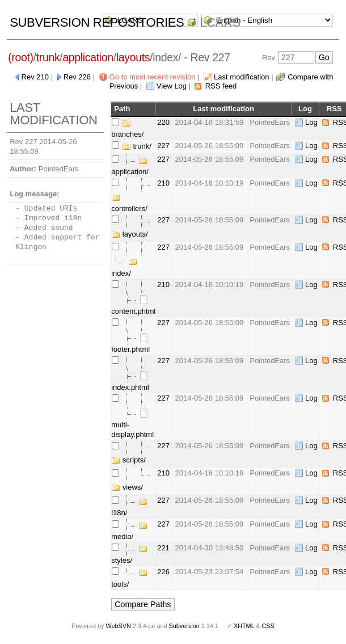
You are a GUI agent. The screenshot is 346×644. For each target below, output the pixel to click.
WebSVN (118, 626)
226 (163, 572)
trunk (48, 57)
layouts (133, 57)
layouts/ (129, 234)
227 (163, 146)
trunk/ (137, 146)
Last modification (242, 77)
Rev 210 (35, 77)
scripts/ (128, 460)
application (88, 57)
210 (163, 183)
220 (163, 122)
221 (163, 548)
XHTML (244, 626)
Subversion (184, 626)
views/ (127, 487)
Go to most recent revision (153, 77)
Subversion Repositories (97, 22)
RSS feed (221, 86)
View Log (172, 86)
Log (311, 122)
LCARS (220, 22)
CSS (268, 626)
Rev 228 (77, 77)
